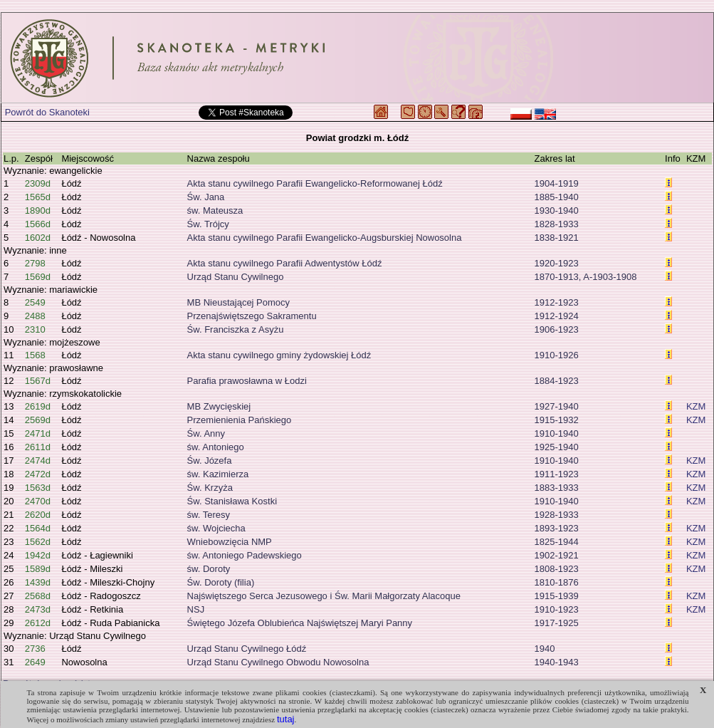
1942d (38, 555)
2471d (38, 433)
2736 (35, 649)
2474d (38, 461)
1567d (38, 381)
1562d (38, 542)
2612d (38, 623)
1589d (38, 569)
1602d (38, 238)
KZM (696, 406)
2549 (35, 302)
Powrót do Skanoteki (47, 112)
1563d (38, 488)
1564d (38, 528)
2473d (38, 609)
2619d (38, 406)
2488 (35, 316)
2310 (35, 329)
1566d (38, 224)
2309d (38, 183)
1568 (35, 355)
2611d (38, 447)
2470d (38, 501)
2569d (38, 420)
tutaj (286, 719)
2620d (38, 515)
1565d (38, 197)
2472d (38, 474)
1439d (38, 582)
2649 (35, 662)
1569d (38, 277)
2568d (38, 596)
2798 (35, 263)
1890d (38, 210)
